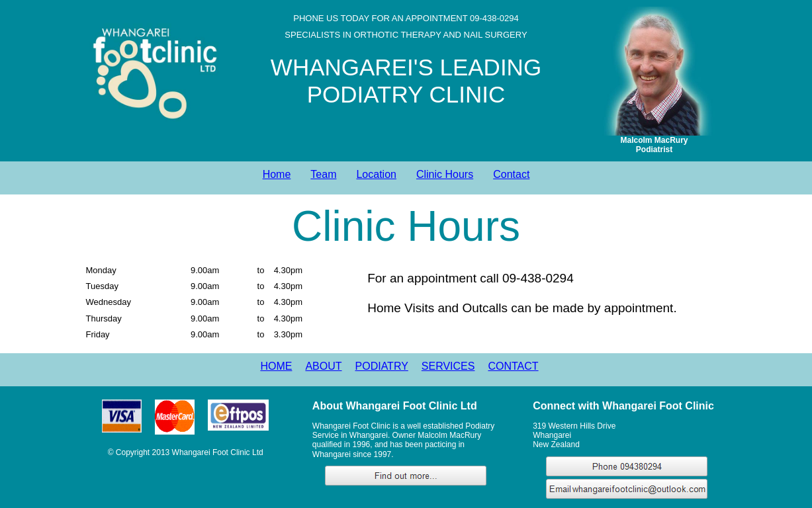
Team (323, 174)
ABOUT (323, 366)
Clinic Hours (445, 174)
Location (376, 174)
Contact (511, 174)
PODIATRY (382, 366)
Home (277, 174)
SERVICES (448, 366)
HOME (276, 366)
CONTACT (513, 366)
